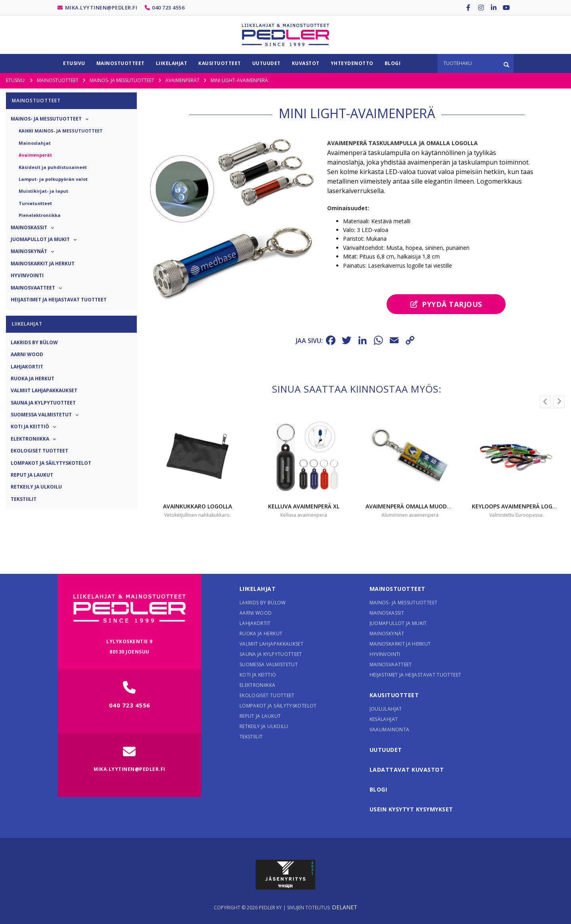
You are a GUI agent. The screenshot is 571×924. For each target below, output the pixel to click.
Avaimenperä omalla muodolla (413, 506)
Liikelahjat (258, 589)
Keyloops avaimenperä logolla (519, 506)
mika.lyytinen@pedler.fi (101, 8)
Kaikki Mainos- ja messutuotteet (61, 131)
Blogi (378, 789)
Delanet (345, 907)
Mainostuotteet (398, 589)
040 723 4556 (168, 8)
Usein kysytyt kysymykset (411, 809)
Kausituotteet (394, 695)
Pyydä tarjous (446, 304)
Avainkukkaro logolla (197, 506)
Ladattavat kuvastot (407, 770)
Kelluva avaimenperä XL (304, 506)
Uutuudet (386, 750)
